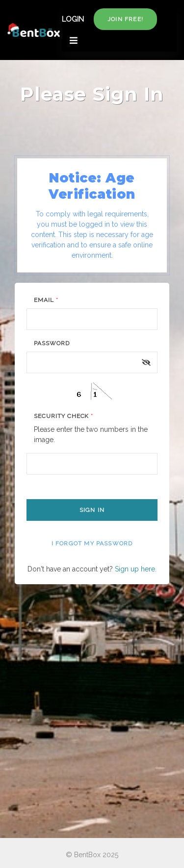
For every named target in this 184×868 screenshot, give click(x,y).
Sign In (92, 510)
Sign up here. (136, 569)
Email (46, 300)
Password (52, 343)
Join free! (125, 19)
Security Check (64, 416)
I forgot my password (92, 543)
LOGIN (73, 19)
